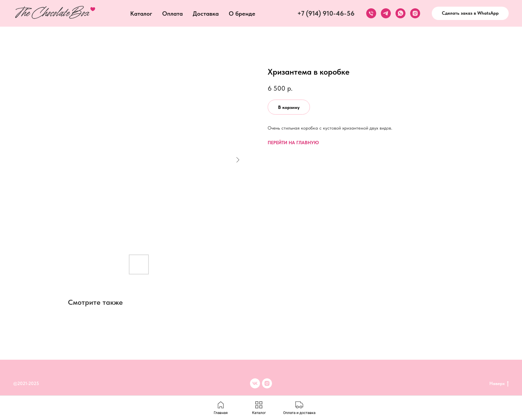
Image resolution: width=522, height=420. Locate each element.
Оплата (172, 13)
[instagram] (415, 13)
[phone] (371, 13)
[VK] (255, 383)
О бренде (242, 13)
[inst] (267, 383)
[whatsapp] (400, 13)
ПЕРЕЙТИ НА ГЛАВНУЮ (293, 143)
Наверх (499, 384)
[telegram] (386, 13)
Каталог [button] (141, 13)
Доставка (206, 13)
